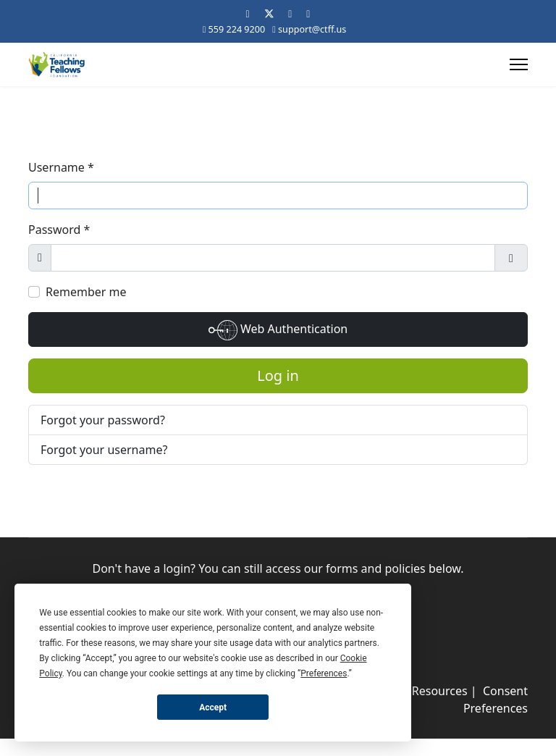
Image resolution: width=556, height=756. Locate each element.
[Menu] (519, 64)
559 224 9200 (237, 29)
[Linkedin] (290, 13)
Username (61, 167)
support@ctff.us (312, 29)
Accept (213, 707)
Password (59, 230)
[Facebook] (248, 13)
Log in (278, 375)
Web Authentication (278, 330)
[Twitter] (269, 13)
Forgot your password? (103, 420)
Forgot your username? (104, 450)
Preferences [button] (324, 673)
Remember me (86, 292)
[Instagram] (308, 13)
